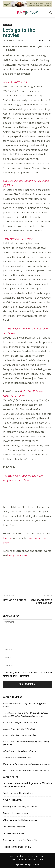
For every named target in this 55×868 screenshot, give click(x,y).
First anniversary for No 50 (23, 729)
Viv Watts (10, 40)
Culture (7, 25)
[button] (5, 13)
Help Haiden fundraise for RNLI (17, 847)
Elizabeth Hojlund (11, 764)
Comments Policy (16, 856)
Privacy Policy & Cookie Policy (23, 859)
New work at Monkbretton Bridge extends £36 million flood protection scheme (27, 785)
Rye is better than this (27, 722)
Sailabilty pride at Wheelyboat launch (20, 807)
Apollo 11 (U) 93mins (15, 82)
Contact (41, 859)
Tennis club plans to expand (16, 813)
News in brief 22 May (13, 800)
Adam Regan (9, 751)
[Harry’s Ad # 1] (27, 4)
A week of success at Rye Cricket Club (20, 840)
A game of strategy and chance (36, 764)
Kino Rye (8, 538)
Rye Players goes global (14, 827)
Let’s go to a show (14, 600)
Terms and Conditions (35, 856)
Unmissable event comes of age (41, 602)
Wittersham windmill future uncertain (20, 820)
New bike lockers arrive (13, 833)
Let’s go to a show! (18, 555)
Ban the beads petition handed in (33, 770)
